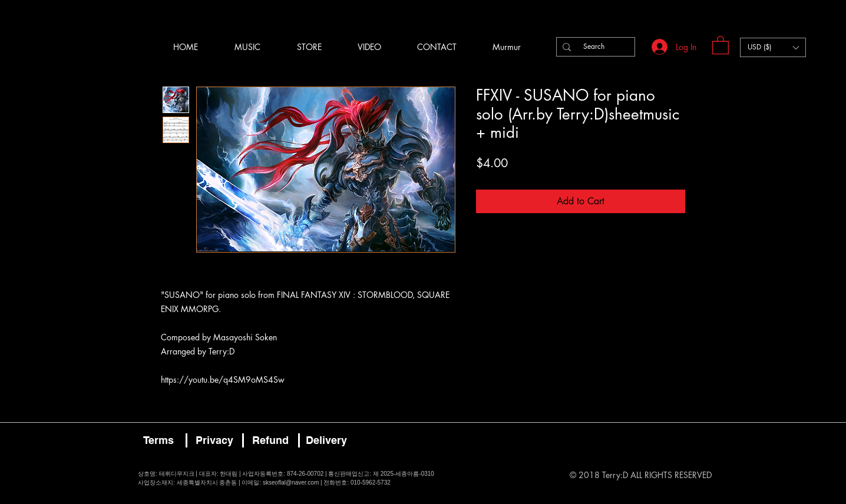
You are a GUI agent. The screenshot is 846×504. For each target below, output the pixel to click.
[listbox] (773, 47)
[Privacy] (214, 440)
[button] (721, 44)
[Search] (594, 47)
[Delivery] (326, 440)
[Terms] (158, 440)
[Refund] (270, 440)
